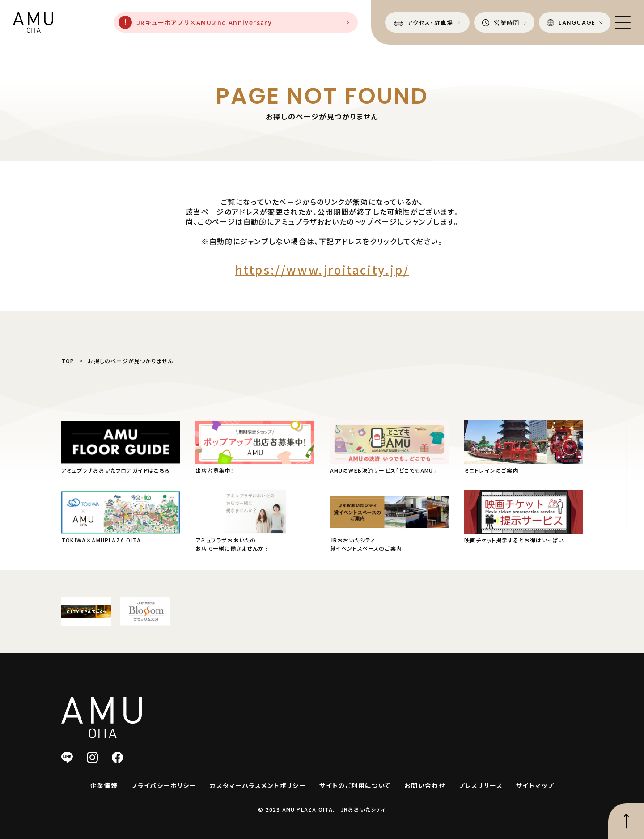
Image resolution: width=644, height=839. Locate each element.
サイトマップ (535, 785)
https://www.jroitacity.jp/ (322, 269)
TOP (68, 361)
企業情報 (104, 785)
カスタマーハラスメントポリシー (258, 785)
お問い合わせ (425, 785)
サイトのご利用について (355, 785)
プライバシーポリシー (164, 785)
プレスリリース (481, 785)
